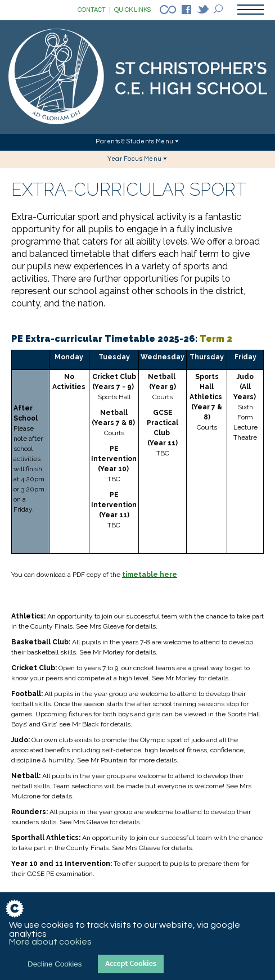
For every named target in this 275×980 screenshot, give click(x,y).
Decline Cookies (55, 964)
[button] (137, 143)
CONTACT (94, 10)
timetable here (150, 575)
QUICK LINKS (132, 10)
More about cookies (50, 942)
